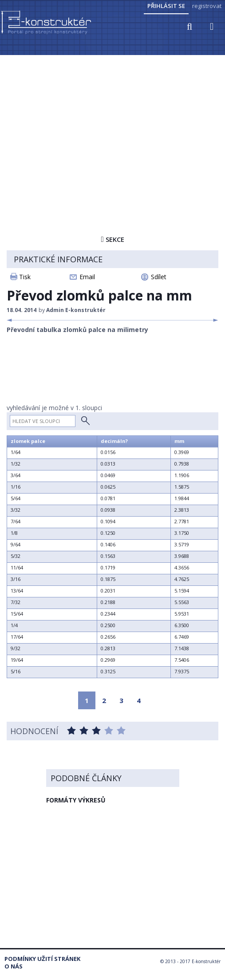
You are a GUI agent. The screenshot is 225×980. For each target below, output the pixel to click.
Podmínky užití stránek (42, 959)
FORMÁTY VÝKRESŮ (76, 800)
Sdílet (159, 277)
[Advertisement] (112, 123)
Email (87, 277)
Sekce (112, 239)
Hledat (85, 421)
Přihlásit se (166, 6)
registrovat (207, 6)
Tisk (25, 277)
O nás (14, 966)
